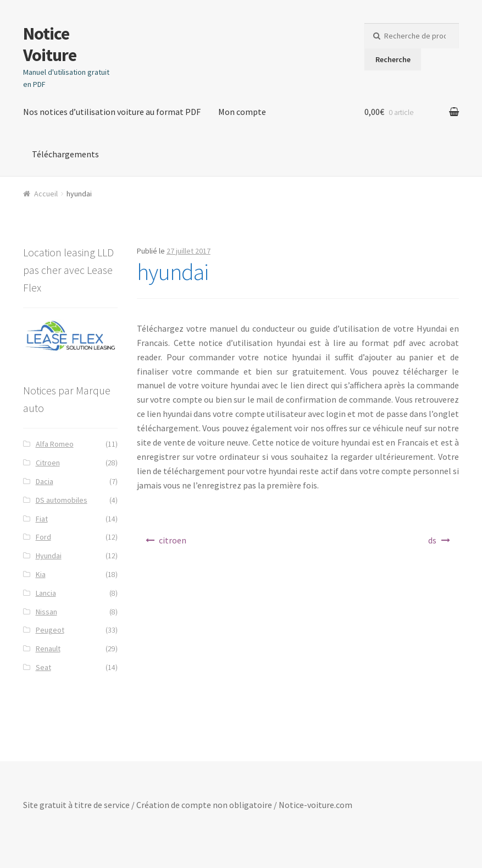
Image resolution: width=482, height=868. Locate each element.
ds (432, 540)
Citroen (48, 463)
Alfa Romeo (55, 444)
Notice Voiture (50, 44)
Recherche (393, 59)
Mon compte (242, 112)
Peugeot (50, 630)
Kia (41, 574)
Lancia (46, 593)
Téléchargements (65, 154)
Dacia (45, 481)
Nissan (46, 612)
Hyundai (49, 556)
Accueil (46, 194)
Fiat (42, 519)
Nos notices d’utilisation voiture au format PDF (112, 112)
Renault (48, 649)
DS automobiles (62, 500)
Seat (43, 667)
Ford (43, 537)
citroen (173, 540)
